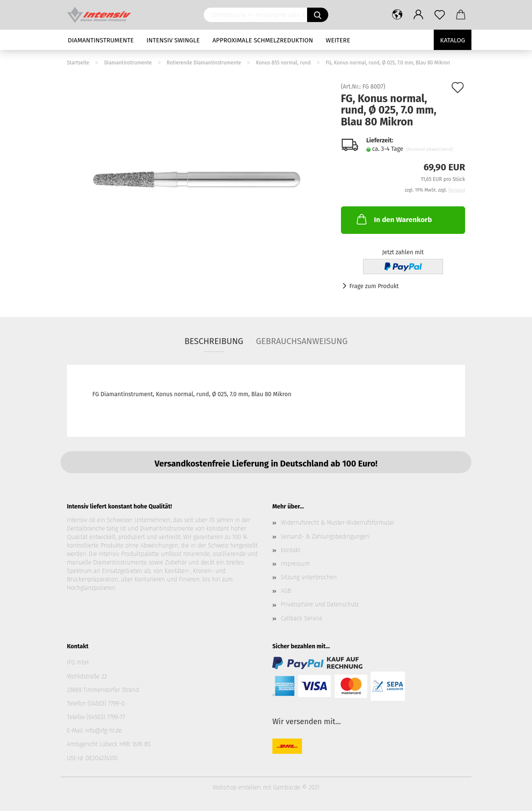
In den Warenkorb (393, 219)
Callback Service (302, 618)
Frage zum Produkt (374, 286)
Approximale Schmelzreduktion (263, 40)
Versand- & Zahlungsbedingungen (325, 537)
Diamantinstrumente (101, 40)
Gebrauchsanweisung (302, 341)
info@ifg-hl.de (103, 731)
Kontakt (291, 550)
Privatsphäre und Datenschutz (320, 604)
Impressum (295, 564)
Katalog (453, 40)
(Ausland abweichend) (429, 149)
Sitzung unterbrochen (309, 577)
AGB (286, 591)
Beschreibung (214, 341)
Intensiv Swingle (173, 40)
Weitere (338, 40)
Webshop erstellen (237, 787)
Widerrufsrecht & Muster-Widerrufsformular (338, 523)
